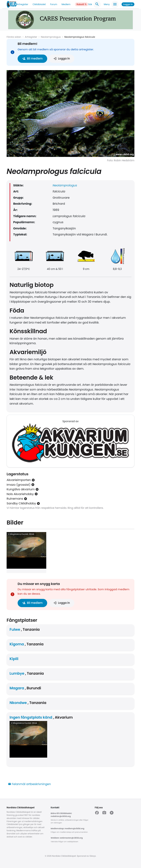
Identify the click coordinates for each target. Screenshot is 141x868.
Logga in (128, 4)
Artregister (22, 4)
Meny (111, 4)
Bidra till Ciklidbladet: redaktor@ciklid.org (61, 815)
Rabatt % (82, 4)
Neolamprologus (51, 37)
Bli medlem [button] (32, 58)
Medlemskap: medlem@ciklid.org (67, 829)
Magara (17, 688)
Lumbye (17, 673)
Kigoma (17, 644)
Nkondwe (18, 703)
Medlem (66, 4)
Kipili (14, 659)
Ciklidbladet (39, 4)
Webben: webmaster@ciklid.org (67, 838)
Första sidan (14, 37)
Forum (54, 4)
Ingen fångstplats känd (31, 717)
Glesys (93, 856)
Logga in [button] (62, 58)
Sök (94, 4)
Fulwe (15, 629)
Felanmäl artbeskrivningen (29, 784)
